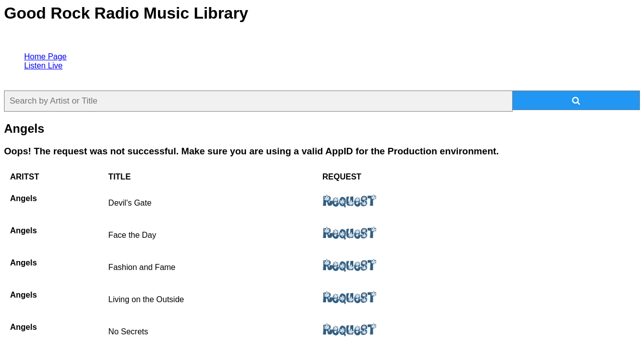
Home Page (46, 57)
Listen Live (44, 66)
